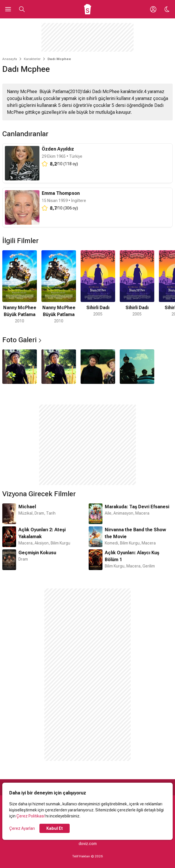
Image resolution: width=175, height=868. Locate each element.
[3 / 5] (98, 287)
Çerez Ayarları (22, 828)
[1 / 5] (20, 287)
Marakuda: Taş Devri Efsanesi (137, 507)
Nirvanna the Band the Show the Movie (135, 533)
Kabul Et (55, 828)
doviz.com (88, 844)
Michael (27, 507)
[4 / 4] (137, 367)
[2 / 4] (59, 367)
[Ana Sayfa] (88, 9)
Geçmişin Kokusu (37, 553)
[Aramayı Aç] (22, 9)
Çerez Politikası (31, 816)
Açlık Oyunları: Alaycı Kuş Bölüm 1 (132, 556)
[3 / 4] (98, 367)
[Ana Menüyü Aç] (8, 9)
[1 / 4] (20, 367)
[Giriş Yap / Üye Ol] (153, 9)
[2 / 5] (59, 287)
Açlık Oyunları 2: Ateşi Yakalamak (42, 533)
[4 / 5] (137, 287)
